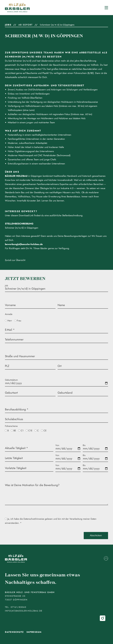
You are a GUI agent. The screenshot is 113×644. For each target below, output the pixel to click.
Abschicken (96, 535)
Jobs (8, 25)
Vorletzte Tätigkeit (16, 468)
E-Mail (10, 330)
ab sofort (26, 25)
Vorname (10, 305)
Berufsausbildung (17, 409)
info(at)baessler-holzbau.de (24, 611)
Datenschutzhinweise (34, 519)
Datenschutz (14, 632)
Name (61, 305)
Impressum (34, 632)
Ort (60, 366)
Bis (84, 445)
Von (57, 445)
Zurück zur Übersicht (15, 260)
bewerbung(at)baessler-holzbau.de (24, 244)
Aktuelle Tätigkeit (16, 448)
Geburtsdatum (11, 380)
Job (6, 286)
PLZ (7, 366)
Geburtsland (65, 393)
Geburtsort (11, 393)
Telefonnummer (14, 339)
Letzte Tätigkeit (14, 458)
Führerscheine (11, 426)
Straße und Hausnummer (20, 356)
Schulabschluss (14, 419)
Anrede (9, 314)
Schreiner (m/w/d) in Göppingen (57, 25)
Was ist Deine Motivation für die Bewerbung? (32, 485)
